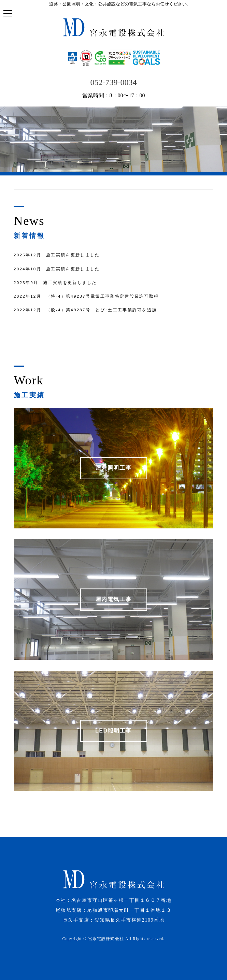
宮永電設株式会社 (106, 939)
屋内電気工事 (114, 599)
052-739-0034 (114, 82)
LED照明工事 (113, 731)
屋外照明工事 (114, 468)
